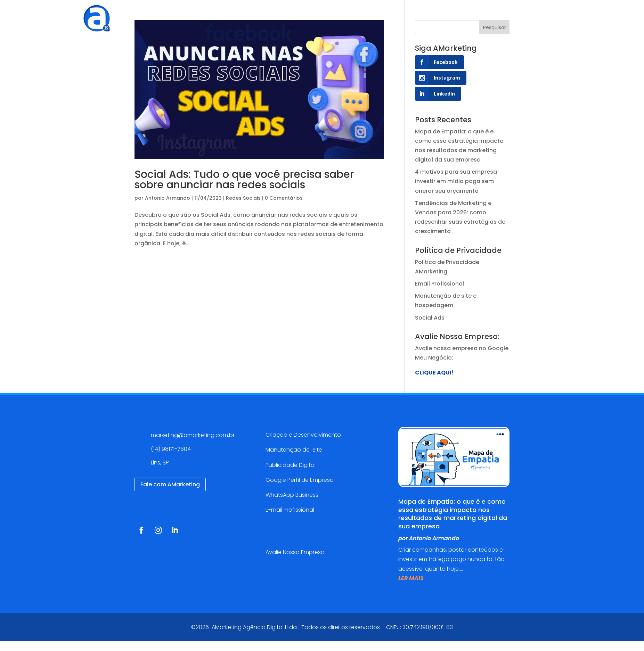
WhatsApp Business (292, 495)
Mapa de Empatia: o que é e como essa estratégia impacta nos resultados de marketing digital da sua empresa (453, 514)
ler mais (411, 578)
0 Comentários (284, 198)
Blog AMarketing (374, 15)
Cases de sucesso (313, 15)
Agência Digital (214, 15)
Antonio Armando (168, 198)
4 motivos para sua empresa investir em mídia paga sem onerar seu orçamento (456, 181)
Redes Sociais (243, 198)
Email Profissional (439, 284)
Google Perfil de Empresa (300, 480)
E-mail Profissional (291, 510)
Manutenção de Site (294, 450)
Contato (421, 15)
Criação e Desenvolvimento (303, 435)
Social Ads (430, 318)
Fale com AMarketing (170, 484)
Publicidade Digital (291, 465)
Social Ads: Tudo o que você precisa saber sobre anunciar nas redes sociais (244, 180)
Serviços (258, 15)
